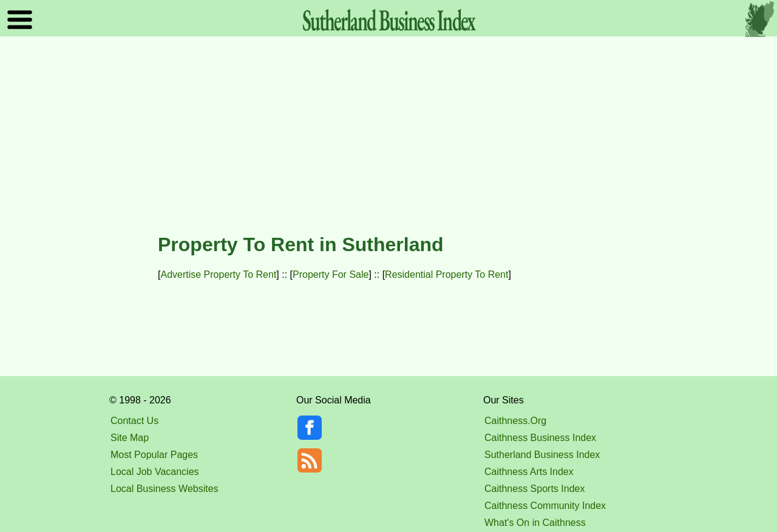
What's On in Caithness (535, 523)
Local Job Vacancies (155, 472)
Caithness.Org (515, 421)
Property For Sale (331, 274)
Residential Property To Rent (446, 274)
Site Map (130, 438)
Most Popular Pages (154, 455)
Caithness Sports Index (534, 489)
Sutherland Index (388, 20)
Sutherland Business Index (542, 455)
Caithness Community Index (545, 506)
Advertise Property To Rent (218, 274)
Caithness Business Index (540, 438)
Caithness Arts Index (529, 472)
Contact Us (134, 421)
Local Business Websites (165, 489)
